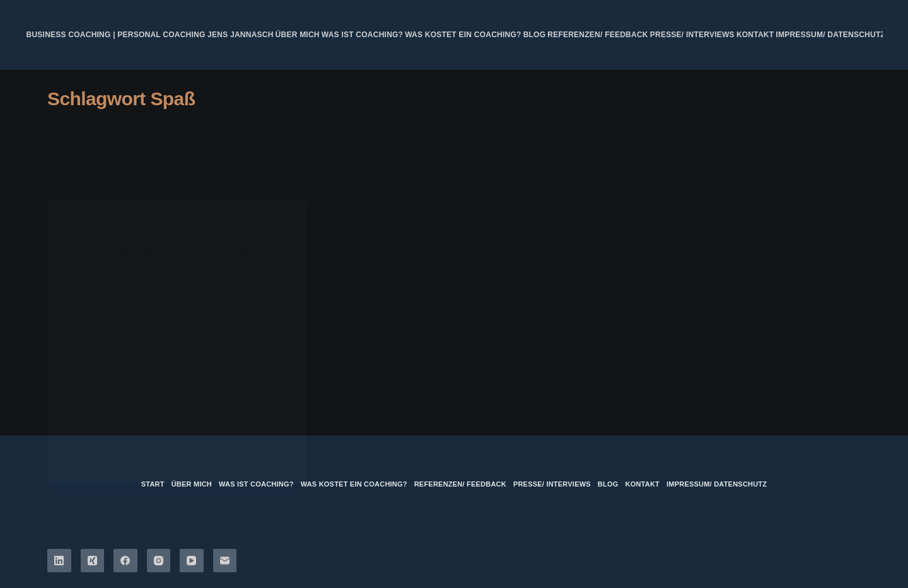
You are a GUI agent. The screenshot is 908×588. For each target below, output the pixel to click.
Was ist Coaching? (362, 35)
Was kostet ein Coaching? (463, 35)
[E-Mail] (225, 561)
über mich (298, 35)
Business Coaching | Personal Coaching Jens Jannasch (150, 35)
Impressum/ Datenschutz (830, 35)
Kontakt (755, 35)
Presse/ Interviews (692, 35)
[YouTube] (192, 561)
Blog (535, 35)
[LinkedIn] (59, 561)
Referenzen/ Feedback (597, 35)
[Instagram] (159, 561)
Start (153, 484)
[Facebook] (125, 561)
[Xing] (93, 561)
